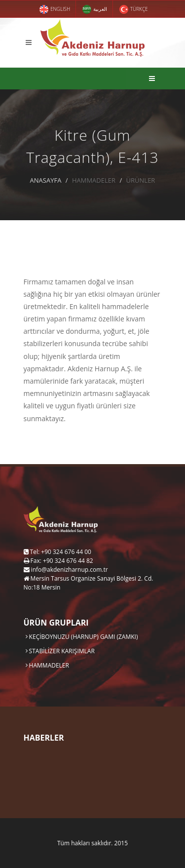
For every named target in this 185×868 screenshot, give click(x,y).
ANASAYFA (46, 180)
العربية (94, 9)
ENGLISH (55, 9)
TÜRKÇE (133, 9)
